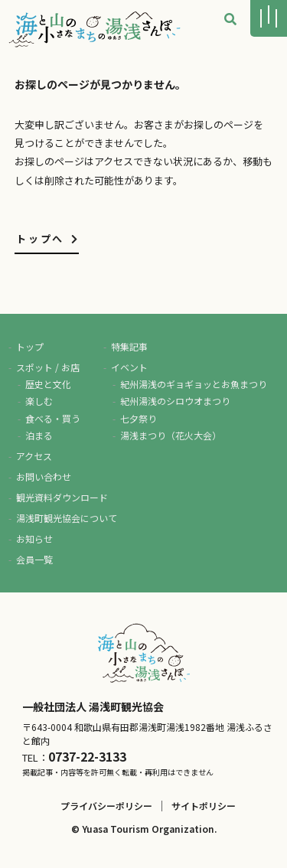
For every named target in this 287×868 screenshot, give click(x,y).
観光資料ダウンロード (62, 497)
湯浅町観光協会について (67, 518)
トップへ (47, 238)
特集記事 (129, 346)
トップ (30, 346)
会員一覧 (34, 559)
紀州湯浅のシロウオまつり (175, 401)
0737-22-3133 (87, 756)
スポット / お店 (48, 367)
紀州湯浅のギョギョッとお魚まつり (194, 384)
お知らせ (34, 538)
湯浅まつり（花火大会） (171, 435)
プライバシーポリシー (106, 806)
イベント (129, 367)
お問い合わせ (44, 476)
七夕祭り (139, 418)
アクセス (34, 456)
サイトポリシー (204, 806)
